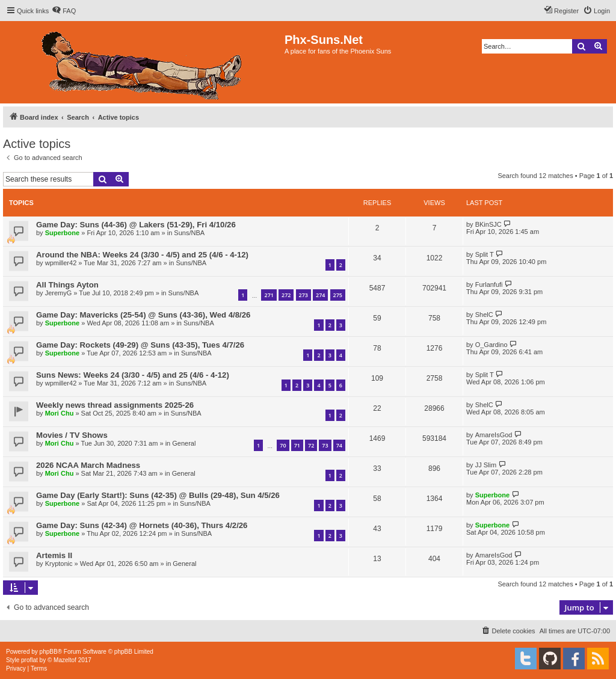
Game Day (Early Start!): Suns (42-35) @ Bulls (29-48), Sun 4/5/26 (158, 495)
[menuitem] (64, 11)
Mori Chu (60, 413)
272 (286, 295)
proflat (29, 660)
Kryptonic (59, 564)
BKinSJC (488, 224)
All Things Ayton (67, 285)
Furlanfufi (489, 284)
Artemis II (54, 555)
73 (325, 445)
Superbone (62, 233)
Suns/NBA (189, 233)
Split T (485, 254)
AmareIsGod (494, 435)
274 (320, 295)
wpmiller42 (61, 263)
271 (269, 295)
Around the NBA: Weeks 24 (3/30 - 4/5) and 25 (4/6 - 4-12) (142, 255)
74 (339, 445)
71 (297, 445)
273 (303, 295)
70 (283, 445)
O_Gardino (491, 345)
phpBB (49, 652)
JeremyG (59, 293)
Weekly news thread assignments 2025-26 (115, 405)
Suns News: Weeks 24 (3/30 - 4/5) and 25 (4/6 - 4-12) (133, 375)
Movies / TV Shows (72, 435)
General (184, 443)
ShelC (484, 315)
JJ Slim (486, 465)
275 (338, 295)
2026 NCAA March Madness (88, 465)
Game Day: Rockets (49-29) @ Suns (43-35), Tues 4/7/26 (140, 345)
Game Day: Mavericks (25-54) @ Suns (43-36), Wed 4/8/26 (143, 315)
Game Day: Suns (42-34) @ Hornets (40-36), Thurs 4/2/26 (142, 525)
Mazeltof (65, 660)
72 (311, 445)
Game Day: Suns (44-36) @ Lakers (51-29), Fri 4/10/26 (136, 225)
